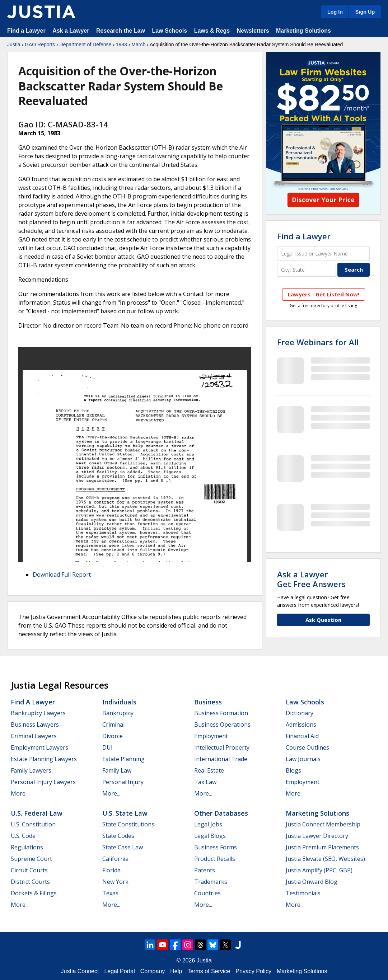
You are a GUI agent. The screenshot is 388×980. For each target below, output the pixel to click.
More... (20, 793)
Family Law (117, 770)
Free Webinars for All (318, 342)
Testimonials (303, 893)
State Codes (118, 836)
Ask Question (323, 620)
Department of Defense (86, 44)
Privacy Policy (253, 971)
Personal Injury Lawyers (43, 782)
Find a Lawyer (26, 31)
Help (176, 971)
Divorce (113, 736)
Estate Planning (123, 759)
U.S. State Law (125, 813)
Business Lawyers (35, 725)
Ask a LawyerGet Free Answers (311, 579)
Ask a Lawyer (72, 31)
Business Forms (216, 847)
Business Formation (221, 713)
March (138, 44)
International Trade (221, 759)
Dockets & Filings (34, 893)
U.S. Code (23, 836)
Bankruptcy (118, 713)
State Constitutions (128, 824)
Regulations (27, 847)
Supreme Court (31, 859)
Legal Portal (119, 971)
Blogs (293, 770)
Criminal (113, 725)
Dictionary (300, 713)
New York (115, 882)
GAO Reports (40, 44)
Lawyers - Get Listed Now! (324, 294)
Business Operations (222, 725)
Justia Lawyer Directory (317, 836)
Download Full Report (62, 575)
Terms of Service (209, 971)
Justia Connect (80, 971)
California (115, 859)
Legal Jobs (208, 824)
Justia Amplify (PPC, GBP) (319, 870)
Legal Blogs (210, 836)
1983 (121, 44)
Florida (111, 870)
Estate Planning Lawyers (44, 759)
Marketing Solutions (303, 31)
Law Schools (169, 31)
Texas (110, 893)
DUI (107, 747)
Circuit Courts (29, 870)
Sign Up (365, 12)
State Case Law (123, 847)
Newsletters (253, 31)
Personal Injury (123, 782)
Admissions (301, 725)
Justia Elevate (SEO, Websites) (325, 859)
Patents (205, 870)
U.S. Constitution (33, 824)
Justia (14, 44)
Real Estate (209, 770)
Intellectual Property (222, 747)
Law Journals (303, 759)
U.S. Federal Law (37, 813)
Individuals (119, 702)
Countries (207, 893)
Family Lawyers (31, 770)
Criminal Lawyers (34, 736)
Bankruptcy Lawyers (38, 713)
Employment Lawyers (39, 747)
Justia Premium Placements (322, 847)
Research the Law (121, 31)
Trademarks (211, 882)
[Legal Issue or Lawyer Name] (323, 254)
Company (153, 971)
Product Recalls (215, 859)
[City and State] (307, 270)
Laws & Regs (212, 31)
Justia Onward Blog (312, 882)
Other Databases (221, 813)
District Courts (30, 882)
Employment (211, 736)
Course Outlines (307, 747)
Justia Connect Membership (323, 824)
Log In (335, 12)
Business (208, 702)
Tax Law (205, 782)
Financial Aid (302, 736)
